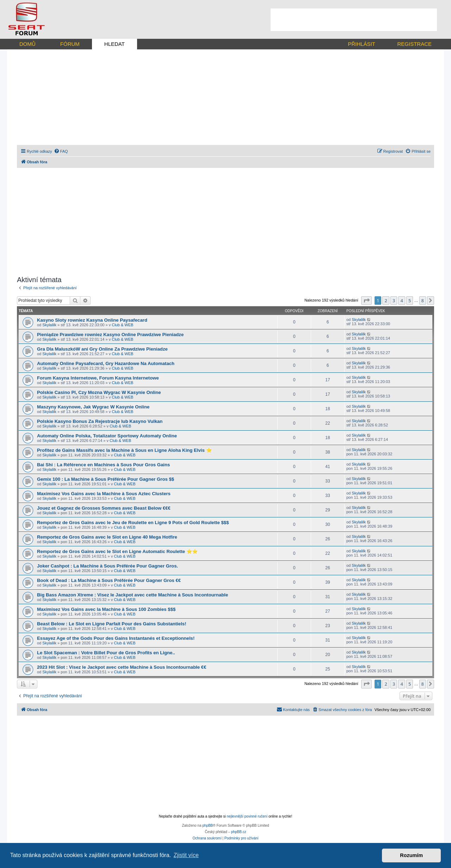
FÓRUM (70, 44)
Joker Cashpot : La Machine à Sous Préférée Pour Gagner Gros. (107, 566)
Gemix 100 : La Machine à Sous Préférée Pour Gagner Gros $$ (106, 479)
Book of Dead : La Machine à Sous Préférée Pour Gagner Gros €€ (109, 580)
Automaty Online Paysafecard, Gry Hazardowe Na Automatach (106, 363)
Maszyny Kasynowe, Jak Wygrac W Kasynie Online (93, 407)
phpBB (208, 825)
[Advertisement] (354, 20)
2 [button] (386, 301)
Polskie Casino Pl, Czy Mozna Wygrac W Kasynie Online (99, 392)
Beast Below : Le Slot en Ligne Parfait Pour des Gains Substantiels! (112, 624)
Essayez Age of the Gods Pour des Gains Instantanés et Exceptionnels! (116, 638)
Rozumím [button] (411, 855)
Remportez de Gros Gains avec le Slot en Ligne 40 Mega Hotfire (107, 537)
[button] (366, 301)
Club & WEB (122, 325)
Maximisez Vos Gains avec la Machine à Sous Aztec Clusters (104, 494)
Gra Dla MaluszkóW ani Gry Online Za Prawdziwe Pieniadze (102, 349)
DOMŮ (27, 44)
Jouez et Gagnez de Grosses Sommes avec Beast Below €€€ (104, 508)
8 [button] (423, 301)
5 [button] (410, 301)
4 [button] (401, 301)
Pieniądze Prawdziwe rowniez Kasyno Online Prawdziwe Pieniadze (110, 335)
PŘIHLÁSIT (362, 44)
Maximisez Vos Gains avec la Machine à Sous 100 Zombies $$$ (106, 609)
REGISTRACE (414, 44)
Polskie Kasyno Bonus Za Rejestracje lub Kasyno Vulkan (100, 421)
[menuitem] (61, 151)
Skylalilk (49, 325)
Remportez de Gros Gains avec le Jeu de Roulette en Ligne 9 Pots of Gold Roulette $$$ (133, 523)
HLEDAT (115, 44)
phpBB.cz (239, 832)
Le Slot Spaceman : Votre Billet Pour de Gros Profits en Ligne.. (106, 653)
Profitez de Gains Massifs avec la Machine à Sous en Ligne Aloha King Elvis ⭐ (124, 450)
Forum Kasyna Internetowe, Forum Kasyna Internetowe (98, 378)
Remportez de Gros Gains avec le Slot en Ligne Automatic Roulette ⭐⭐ (117, 551)
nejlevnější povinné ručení (247, 816)
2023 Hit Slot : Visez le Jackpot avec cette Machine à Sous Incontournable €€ (122, 667)
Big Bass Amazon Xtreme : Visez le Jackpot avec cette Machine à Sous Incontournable (132, 595)
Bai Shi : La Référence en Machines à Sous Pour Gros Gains (103, 465)
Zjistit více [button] (186, 855)
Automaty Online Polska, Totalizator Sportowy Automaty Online (107, 436)
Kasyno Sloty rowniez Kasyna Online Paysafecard (92, 320)
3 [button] (394, 301)
